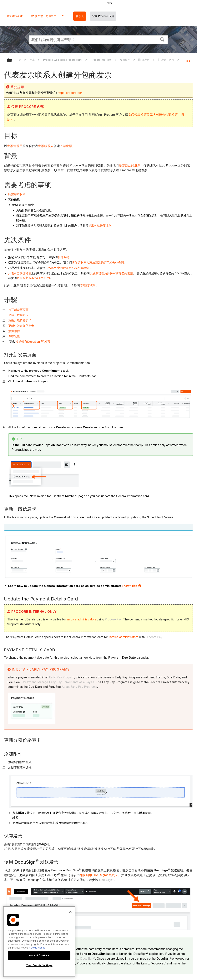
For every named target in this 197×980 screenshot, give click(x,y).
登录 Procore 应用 (103, 16)
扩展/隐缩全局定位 (188, 59)
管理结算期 (88, 285)
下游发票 (66, 146)
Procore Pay (113, 619)
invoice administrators (81, 619)
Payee (90, 682)
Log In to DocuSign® (81, 959)
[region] (39, 942)
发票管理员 (15, 146)
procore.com (15, 16)
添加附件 (14, 331)
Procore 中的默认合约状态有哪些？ (69, 268)
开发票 (144, 60)
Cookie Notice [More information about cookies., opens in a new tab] (37, 948)
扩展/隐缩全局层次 (12, 61)
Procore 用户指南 (102, 60)
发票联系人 (46, 146)
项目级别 (125, 60)
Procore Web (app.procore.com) (63, 60)
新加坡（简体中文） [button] (47, 16)
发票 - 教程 (166, 60)
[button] (162, 39)
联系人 (80, 16)
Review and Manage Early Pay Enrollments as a (53, 682)
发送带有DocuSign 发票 (33, 342)
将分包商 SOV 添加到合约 (33, 278)
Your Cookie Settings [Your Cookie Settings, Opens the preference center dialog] (39, 965)
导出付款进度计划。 (101, 225)
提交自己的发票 (130, 165)
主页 (19, 60)
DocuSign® (107, 880)
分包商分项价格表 (20, 273)
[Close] (70, 912)
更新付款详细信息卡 (21, 326)
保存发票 (14, 336)
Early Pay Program (62, 677)
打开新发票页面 (18, 310)
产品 (33, 60)
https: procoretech (70, 93)
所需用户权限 (17, 194)
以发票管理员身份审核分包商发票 (111, 273)
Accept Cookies (39, 955)
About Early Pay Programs (79, 687)
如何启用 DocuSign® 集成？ (99, 875)
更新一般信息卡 (18, 315)
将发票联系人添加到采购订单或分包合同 (98, 263)
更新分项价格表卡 (20, 320)
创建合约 (63, 257)
